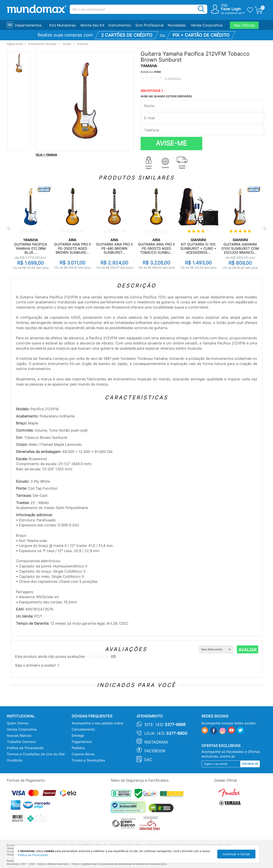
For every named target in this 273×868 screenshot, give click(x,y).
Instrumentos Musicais (42, 44)
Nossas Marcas (19, 736)
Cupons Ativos (83, 754)
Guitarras (83, 44)
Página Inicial (15, 44)
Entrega (78, 736)
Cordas (67, 44)
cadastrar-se (233, 13)
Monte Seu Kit (92, 25)
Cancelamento (83, 729)
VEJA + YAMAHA (46, 155)
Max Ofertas (244, 25)
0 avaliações (173, 78)
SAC (148, 760)
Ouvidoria (14, 760)
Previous (8, 228)
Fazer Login (231, 9)
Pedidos (78, 748)
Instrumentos (120, 25)
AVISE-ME (171, 143)
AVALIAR (247, 650)
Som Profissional (149, 25)
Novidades (177, 25)
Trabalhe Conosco (21, 742)
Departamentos (28, 25)
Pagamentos (82, 742)
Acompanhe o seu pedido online (98, 723)
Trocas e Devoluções (88, 760)
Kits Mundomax (63, 25)
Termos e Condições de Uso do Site (36, 754)
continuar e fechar (236, 854)
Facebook (155, 751)
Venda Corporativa (207, 25)
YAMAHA (149, 66)
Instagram (156, 742)
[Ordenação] (216, 649)
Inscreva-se (250, 764)
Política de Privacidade (25, 748)
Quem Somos (18, 723)
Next (265, 228)
